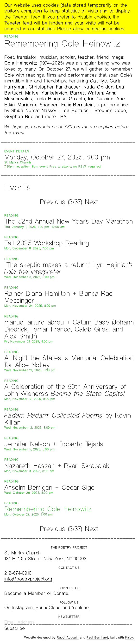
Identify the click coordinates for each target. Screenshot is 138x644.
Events (17, 187)
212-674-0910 (18, 573)
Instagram (22, 607)
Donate (61, 593)
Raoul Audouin (68, 637)
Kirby (129, 637)
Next (91, 202)
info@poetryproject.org (28, 579)
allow (78, 29)
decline (99, 29)
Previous (52, 202)
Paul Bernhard (97, 637)
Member (37, 593)
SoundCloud (48, 607)
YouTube (80, 607)
